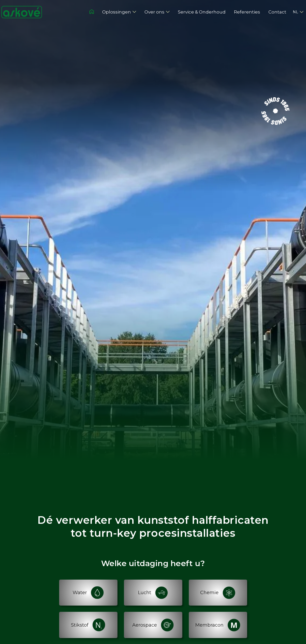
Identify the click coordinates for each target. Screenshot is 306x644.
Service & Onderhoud (202, 12)
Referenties (247, 12)
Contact (277, 12)
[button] (119, 12)
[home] (22, 12)
